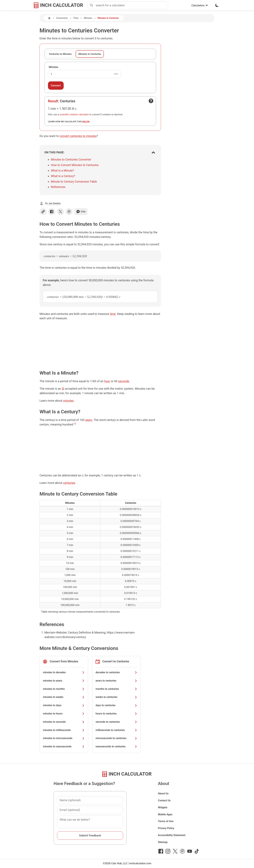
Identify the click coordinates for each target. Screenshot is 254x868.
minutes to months (64, 689)
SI (63, 389)
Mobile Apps (165, 814)
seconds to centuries (116, 722)
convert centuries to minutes (78, 136)
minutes (68, 401)
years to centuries (116, 681)
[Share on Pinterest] (69, 212)
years (89, 420)
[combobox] (132, 5)
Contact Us (164, 800)
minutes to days (64, 705)
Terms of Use (166, 821)
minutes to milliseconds (64, 730)
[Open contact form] (151, 101)
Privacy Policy (166, 828)
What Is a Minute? (62, 171)
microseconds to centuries (116, 738)
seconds (124, 381)
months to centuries (116, 689)
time (113, 314)
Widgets (163, 807)
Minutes (88, 18)
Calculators (200, 5)
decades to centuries (116, 672)
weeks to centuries (116, 697)
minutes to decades (64, 672)
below (86, 121)
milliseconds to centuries (116, 730)
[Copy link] (43, 212)
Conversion (62, 18)
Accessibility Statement (172, 835)
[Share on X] (60, 212)
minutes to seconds (64, 722)
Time (76, 18)
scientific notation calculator (74, 115)
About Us (163, 793)
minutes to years (64, 681)
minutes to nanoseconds (64, 746)
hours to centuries (116, 714)
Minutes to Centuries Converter (71, 159)
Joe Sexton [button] (55, 203)
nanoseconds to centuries (116, 746)
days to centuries (116, 705)
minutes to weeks (64, 697)
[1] (75, 424)
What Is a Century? (63, 176)
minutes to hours (64, 714)
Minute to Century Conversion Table (74, 182)
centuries (69, 483)
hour (107, 381)
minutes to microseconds (64, 738)
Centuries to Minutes (60, 54)
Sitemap (163, 842)
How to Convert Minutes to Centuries (75, 165)
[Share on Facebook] (52, 212)
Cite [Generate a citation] (81, 212)
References (58, 187)
